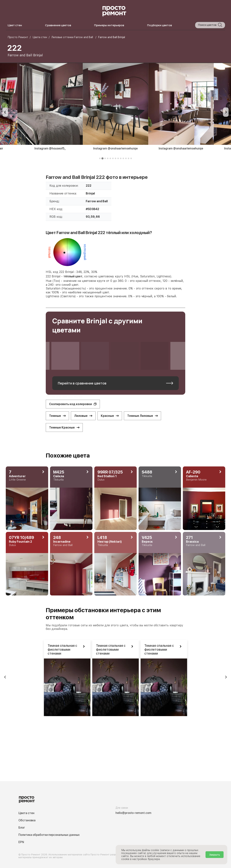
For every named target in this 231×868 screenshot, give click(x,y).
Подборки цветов (159, 25)
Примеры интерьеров (109, 25)
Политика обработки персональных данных (49, 835)
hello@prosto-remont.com (133, 813)
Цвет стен (15, 25)
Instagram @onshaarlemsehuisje (115, 148)
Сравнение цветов (58, 25)
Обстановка (27, 820)
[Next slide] (226, 112)
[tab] (100, 158)
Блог (22, 828)
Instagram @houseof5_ (50, 148)
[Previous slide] (5, 112)
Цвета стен (26, 813)
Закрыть (215, 855)
